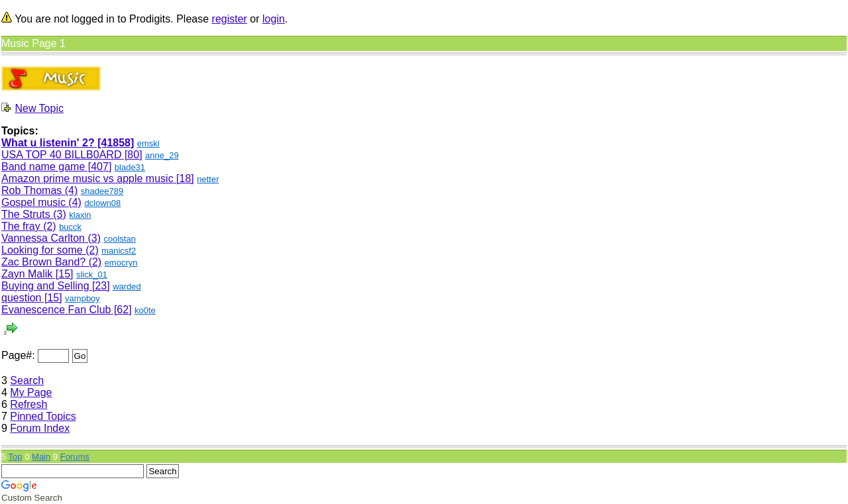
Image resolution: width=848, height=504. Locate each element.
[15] (63, 274)
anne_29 (162, 155)
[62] (121, 310)
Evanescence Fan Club (56, 310)
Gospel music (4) (41, 202)
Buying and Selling (45, 286)
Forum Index (40, 428)
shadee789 (102, 191)
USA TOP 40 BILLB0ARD (61, 155)
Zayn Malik (27, 274)
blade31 (130, 167)
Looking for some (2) (50, 250)
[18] (184, 178)
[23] (100, 286)
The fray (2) (29, 226)
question (22, 298)
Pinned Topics (43, 416)
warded (127, 286)
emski (148, 143)
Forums (75, 457)
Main (41, 457)
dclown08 (102, 203)
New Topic (39, 108)
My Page (31, 392)
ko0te (145, 310)
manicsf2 (119, 251)
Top (16, 457)
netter (208, 179)
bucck (70, 227)
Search (27, 380)
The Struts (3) (34, 214)
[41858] (115, 143)
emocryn (121, 263)
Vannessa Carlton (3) (51, 238)
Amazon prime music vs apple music (87, 178)
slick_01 (92, 275)
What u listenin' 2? (48, 143)
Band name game (43, 167)
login (274, 19)
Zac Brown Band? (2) (51, 262)
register (230, 19)
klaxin (80, 215)
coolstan (119, 239)
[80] (132, 155)
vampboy (82, 298)
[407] (98, 167)
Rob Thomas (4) (39, 190)
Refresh (28, 404)
